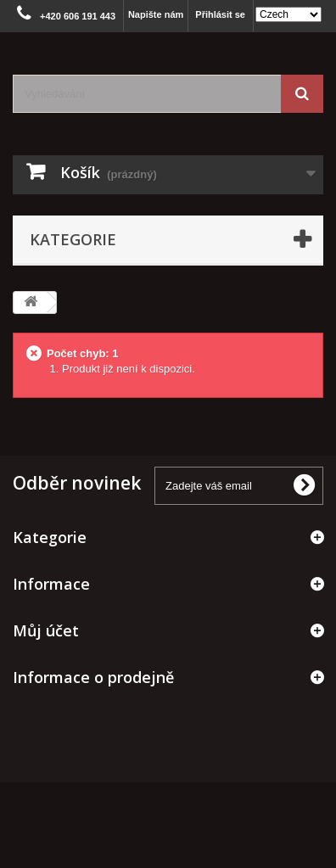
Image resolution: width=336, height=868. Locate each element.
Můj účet (46, 630)
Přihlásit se (220, 14)
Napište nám (156, 14)
